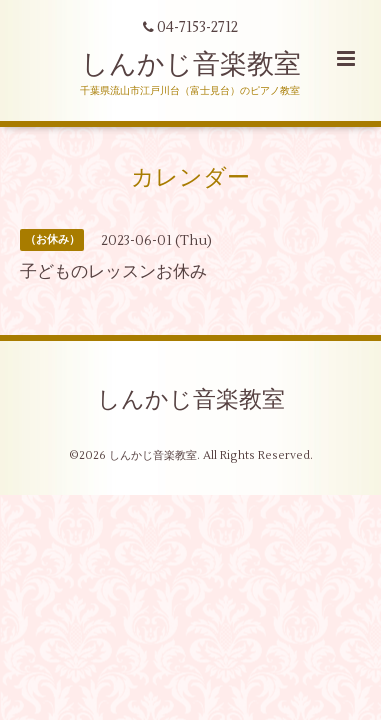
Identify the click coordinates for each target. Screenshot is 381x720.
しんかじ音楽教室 (191, 64)
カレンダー (190, 178)
